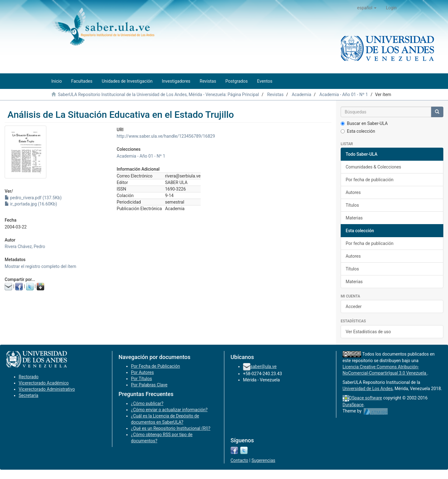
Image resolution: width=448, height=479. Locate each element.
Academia (302, 94)
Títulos (352, 205)
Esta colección (358, 131)
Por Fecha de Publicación (156, 366)
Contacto (239, 460)
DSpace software (366, 398)
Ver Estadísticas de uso (368, 332)
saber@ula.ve (264, 366)
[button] (367, 8)
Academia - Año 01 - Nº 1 (344, 94)
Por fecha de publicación (370, 180)
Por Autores (142, 372)
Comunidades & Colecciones (373, 167)
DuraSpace (353, 405)
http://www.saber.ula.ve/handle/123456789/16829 (166, 136)
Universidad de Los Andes (368, 389)
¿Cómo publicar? (147, 403)
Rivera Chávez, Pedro (25, 246)
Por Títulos (141, 379)
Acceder (354, 306)
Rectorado (29, 377)
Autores (353, 192)
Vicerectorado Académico (44, 383)
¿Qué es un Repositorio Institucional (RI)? (171, 428)
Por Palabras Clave (149, 385)
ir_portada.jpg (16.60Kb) (31, 204)
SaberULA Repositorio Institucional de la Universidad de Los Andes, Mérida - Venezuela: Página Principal (158, 94)
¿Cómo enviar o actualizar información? (169, 410)
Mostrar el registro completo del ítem (40, 266)
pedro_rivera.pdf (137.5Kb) (33, 198)
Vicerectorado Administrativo (47, 389)
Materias (354, 218)
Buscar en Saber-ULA (364, 123)
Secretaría (28, 395)
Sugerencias (263, 460)
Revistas (275, 94)
